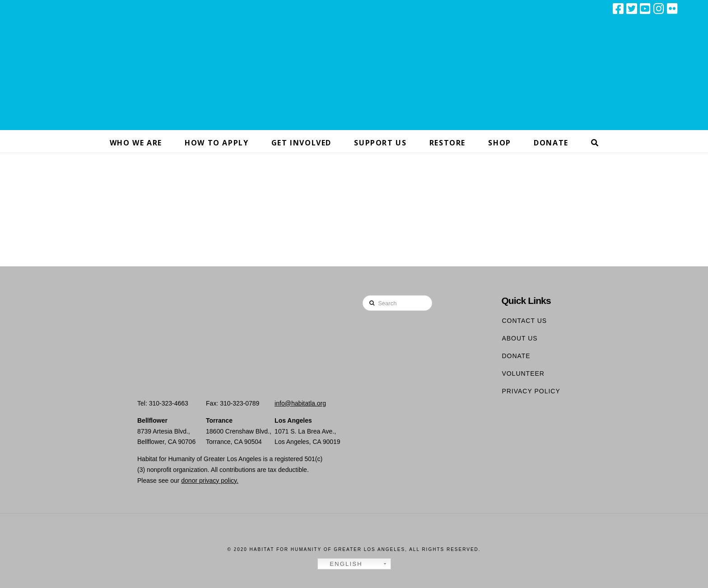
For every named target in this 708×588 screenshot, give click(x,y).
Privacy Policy (531, 391)
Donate (516, 356)
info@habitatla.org (300, 403)
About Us (519, 338)
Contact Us (524, 321)
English (341, 564)
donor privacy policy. (210, 481)
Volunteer (523, 373)
